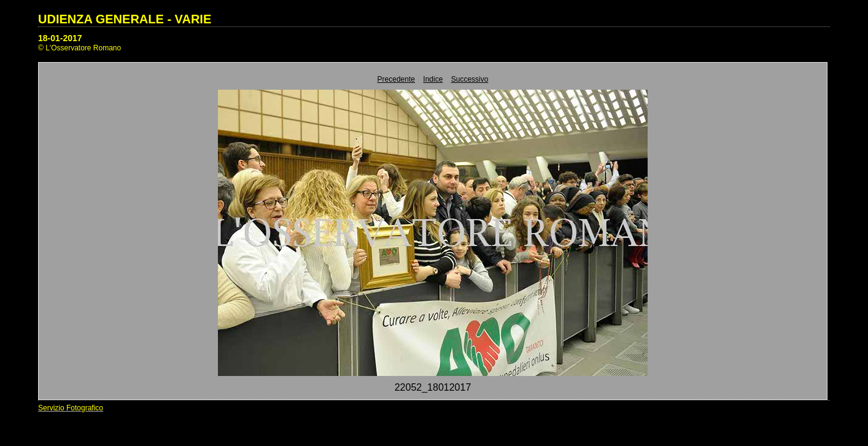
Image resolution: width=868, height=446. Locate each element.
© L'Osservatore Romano (79, 48)
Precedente (396, 79)
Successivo (470, 79)
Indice (433, 79)
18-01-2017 (60, 38)
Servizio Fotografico (71, 408)
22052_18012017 (433, 387)
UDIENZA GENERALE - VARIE (125, 19)
